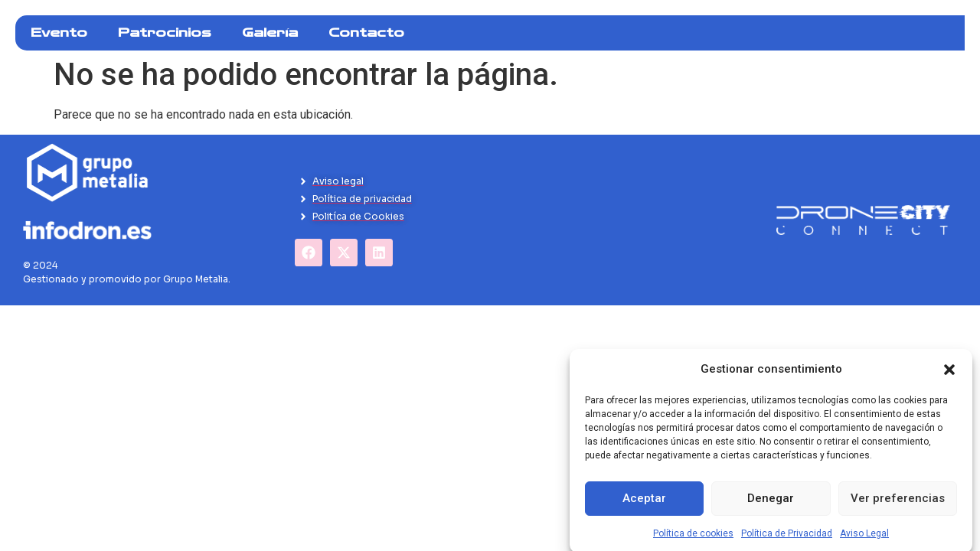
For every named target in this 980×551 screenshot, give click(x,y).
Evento (59, 33)
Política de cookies (693, 543)
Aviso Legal (864, 543)
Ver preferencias (898, 509)
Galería (270, 33)
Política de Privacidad (787, 543)
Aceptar (644, 509)
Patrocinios (165, 33)
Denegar (771, 509)
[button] (949, 380)
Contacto (366, 33)
